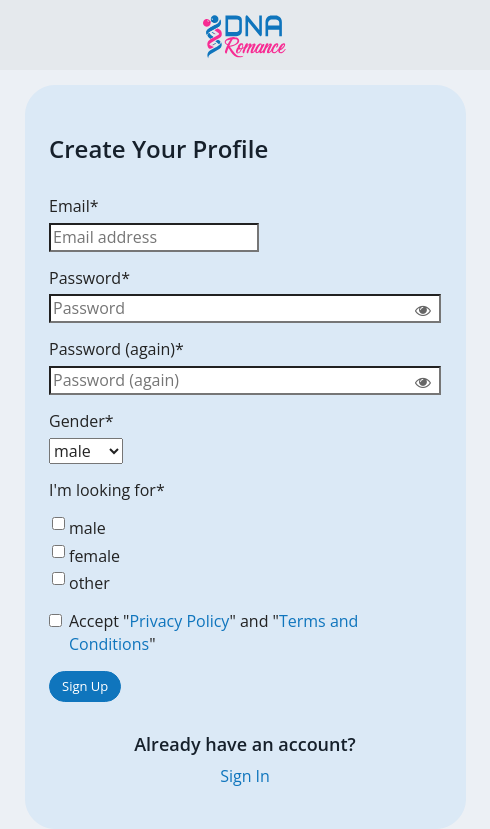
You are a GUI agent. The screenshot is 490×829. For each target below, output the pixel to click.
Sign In (245, 776)
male (77, 528)
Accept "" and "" (203, 632)
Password (89, 278)
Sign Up (85, 686)
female (84, 556)
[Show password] (423, 309)
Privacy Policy (179, 621)
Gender (81, 421)
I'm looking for (107, 490)
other (79, 583)
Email (73, 206)
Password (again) (116, 349)
